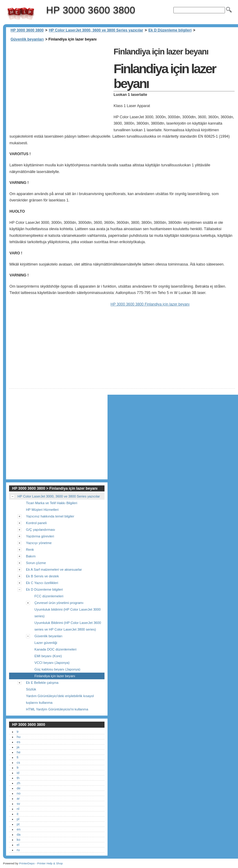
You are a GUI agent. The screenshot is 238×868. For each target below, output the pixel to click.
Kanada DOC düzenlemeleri (55, 649)
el (18, 845)
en (18, 829)
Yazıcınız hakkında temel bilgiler (50, 516)
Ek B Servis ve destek (42, 576)
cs (18, 762)
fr (18, 768)
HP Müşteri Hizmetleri (42, 510)
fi (18, 757)
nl (18, 809)
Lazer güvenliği (46, 643)
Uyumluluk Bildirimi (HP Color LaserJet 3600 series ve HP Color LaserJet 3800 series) (68, 626)
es (18, 742)
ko (18, 840)
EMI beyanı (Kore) (48, 656)
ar (18, 798)
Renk (30, 550)
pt (18, 824)
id (18, 773)
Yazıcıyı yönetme (39, 543)
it (18, 814)
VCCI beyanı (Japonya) (52, 663)
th (18, 778)
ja (18, 747)
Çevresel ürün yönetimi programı (59, 603)
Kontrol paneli (36, 523)
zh (18, 783)
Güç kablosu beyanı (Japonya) (57, 669)
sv (18, 804)
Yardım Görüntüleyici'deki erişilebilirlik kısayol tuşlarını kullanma (60, 699)
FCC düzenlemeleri (49, 596)
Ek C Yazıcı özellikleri (42, 583)
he (18, 752)
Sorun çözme (36, 563)
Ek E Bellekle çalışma (42, 683)
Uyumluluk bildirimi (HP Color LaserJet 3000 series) (68, 613)
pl (18, 819)
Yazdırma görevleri (40, 536)
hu (18, 737)
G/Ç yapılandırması (40, 530)
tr (18, 732)
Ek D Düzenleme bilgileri (170, 30)
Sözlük (31, 689)
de (18, 788)
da (18, 834)
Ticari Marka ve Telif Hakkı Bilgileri (52, 503)
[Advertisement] (60, 88)
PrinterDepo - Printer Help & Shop (41, 863)
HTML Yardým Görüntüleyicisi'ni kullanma (57, 709)
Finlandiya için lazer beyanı (55, 676)
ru (18, 850)
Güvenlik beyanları (27, 39)
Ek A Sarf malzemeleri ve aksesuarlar (54, 569)
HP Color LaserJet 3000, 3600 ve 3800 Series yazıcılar (96, 30)
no (18, 793)
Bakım (31, 556)
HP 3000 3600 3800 (21, 14)
